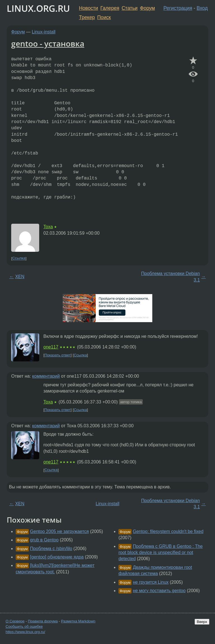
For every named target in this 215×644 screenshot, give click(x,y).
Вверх (202, 622)
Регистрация (178, 8)
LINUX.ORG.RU (38, 8)
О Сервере (15, 621)
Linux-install (44, 32)
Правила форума (43, 621)
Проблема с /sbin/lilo (51, 549)
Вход (202, 8)
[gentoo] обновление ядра (57, 557)
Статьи (129, 8)
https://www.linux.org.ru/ (25, 632)
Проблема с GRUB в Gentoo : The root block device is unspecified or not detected (161, 553)
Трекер (87, 17)
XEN (20, 277)
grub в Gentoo (44, 540)
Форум (147, 8)
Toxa (48, 227)
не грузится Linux (151, 582)
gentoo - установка (48, 43)
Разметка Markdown (78, 621)
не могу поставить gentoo (159, 591)
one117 (51, 347)
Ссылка (19, 258)
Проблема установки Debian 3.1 (170, 277)
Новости (88, 8)
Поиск (104, 17)
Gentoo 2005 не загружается (59, 531)
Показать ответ (58, 355)
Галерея (110, 8)
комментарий (46, 376)
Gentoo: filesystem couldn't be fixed (168, 531)
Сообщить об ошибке (24, 626)
